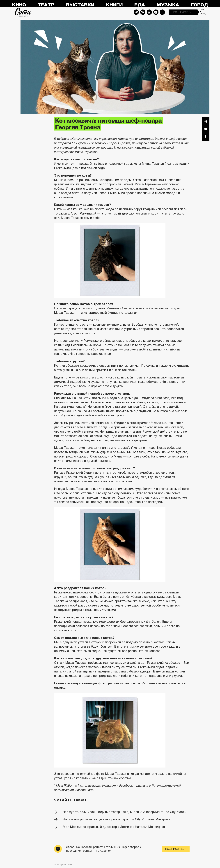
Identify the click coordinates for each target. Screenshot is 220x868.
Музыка (168, 5)
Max (162, 12)
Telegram (136, 12)
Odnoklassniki (149, 12)
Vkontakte (143, 12)
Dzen (156, 12)
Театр (46, 5)
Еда (140, 5)
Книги (114, 5)
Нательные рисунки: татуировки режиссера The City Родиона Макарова (116, 819)
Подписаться (176, 849)
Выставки (80, 5)
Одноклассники (206, 137)
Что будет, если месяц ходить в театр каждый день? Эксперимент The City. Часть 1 (126, 812)
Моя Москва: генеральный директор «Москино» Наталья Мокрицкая (114, 827)
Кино (19, 5)
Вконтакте (206, 129)
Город (199, 5)
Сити (23, 12)
